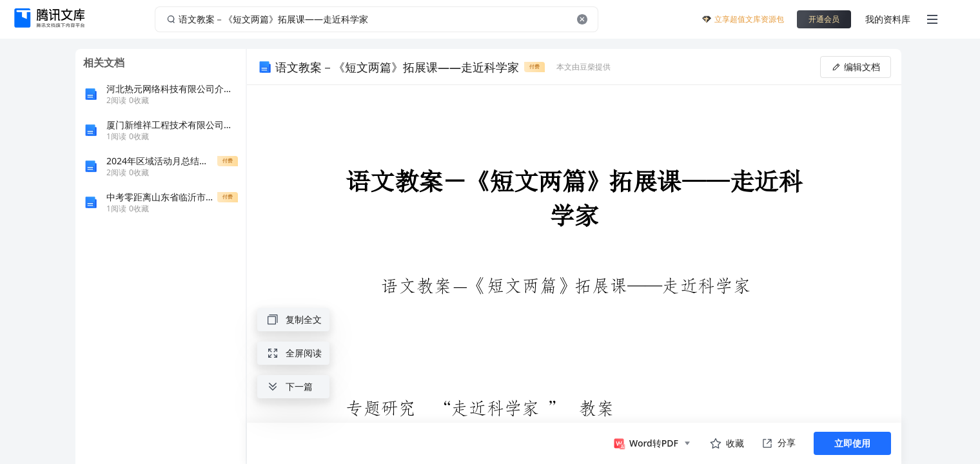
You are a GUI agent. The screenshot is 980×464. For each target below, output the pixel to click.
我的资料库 (888, 19)
